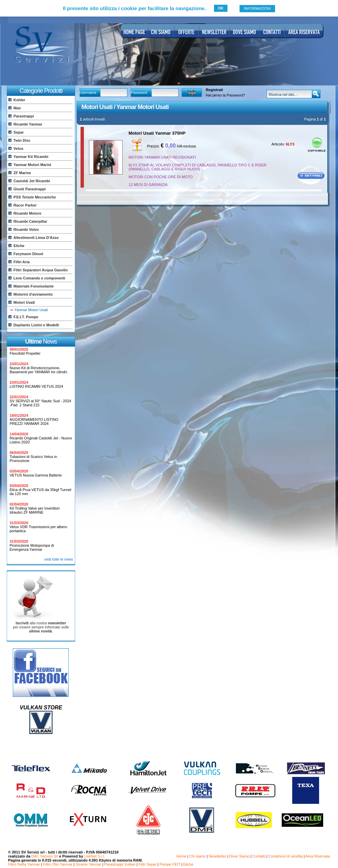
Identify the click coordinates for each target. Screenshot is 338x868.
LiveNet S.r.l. (95, 856)
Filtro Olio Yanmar (58, 864)
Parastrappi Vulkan (120, 864)
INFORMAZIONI (257, 8)
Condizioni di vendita (285, 856)
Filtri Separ (147, 864)
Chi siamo (198, 856)
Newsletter (218, 856)
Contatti (259, 856)
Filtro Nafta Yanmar (24, 864)
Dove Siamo (240, 856)
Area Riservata (318, 856)
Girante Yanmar (88, 864)
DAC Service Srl (45, 856)
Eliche (188, 864)
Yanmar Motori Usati (31, 310)
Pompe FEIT (170, 864)
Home (181, 856)
